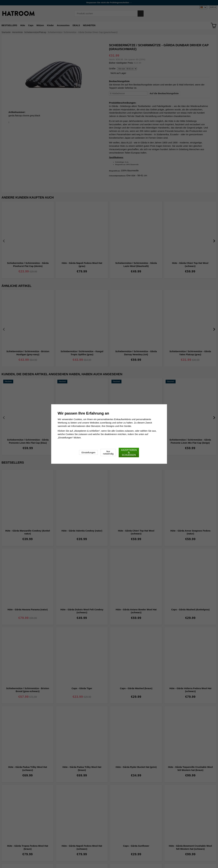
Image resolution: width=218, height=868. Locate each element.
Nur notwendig (108, 453)
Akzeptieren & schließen (129, 452)
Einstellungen (88, 452)
